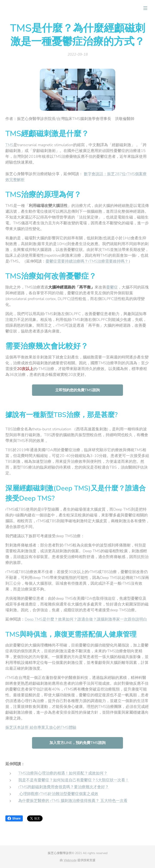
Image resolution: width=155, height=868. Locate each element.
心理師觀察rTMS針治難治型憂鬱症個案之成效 (59, 794)
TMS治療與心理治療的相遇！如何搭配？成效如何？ (63, 773)
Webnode (70, 860)
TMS (9, 145)
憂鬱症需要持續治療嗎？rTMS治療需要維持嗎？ (87, 261)
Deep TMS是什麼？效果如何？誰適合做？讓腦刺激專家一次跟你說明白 (86, 619)
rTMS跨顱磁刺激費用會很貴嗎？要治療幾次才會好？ (64, 787)
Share (14, 818)
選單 (145, 8)
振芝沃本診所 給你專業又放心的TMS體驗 (41, 727)
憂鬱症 (112, 287)
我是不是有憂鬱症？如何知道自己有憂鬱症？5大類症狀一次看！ (74, 780)
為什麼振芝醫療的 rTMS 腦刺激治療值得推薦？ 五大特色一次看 (73, 801)
